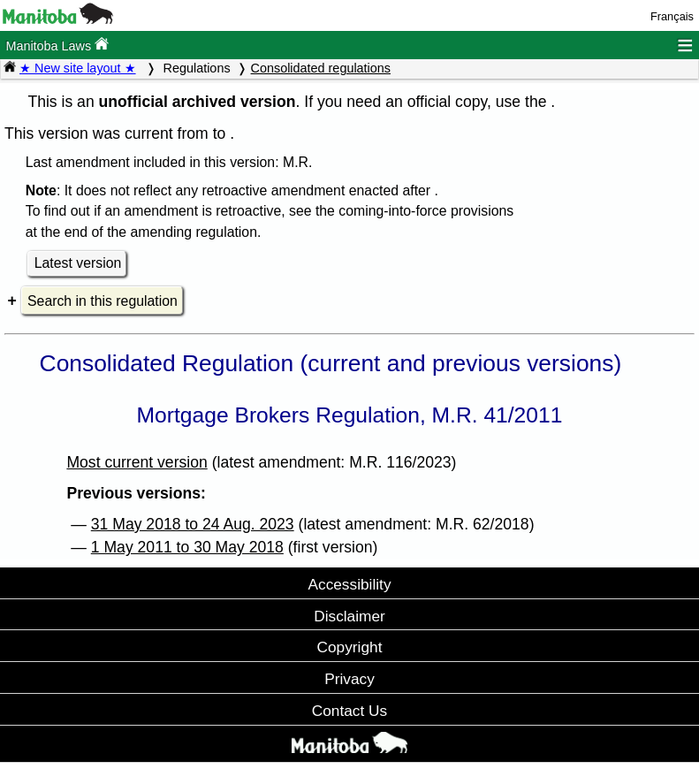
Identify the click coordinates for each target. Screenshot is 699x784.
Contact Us (349, 711)
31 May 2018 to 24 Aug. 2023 (193, 524)
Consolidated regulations (321, 68)
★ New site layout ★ (78, 68)
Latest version (78, 263)
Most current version (137, 462)
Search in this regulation (103, 301)
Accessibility (349, 584)
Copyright (350, 647)
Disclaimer (349, 616)
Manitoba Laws (57, 45)
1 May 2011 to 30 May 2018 (187, 547)
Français (672, 16)
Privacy (349, 679)
